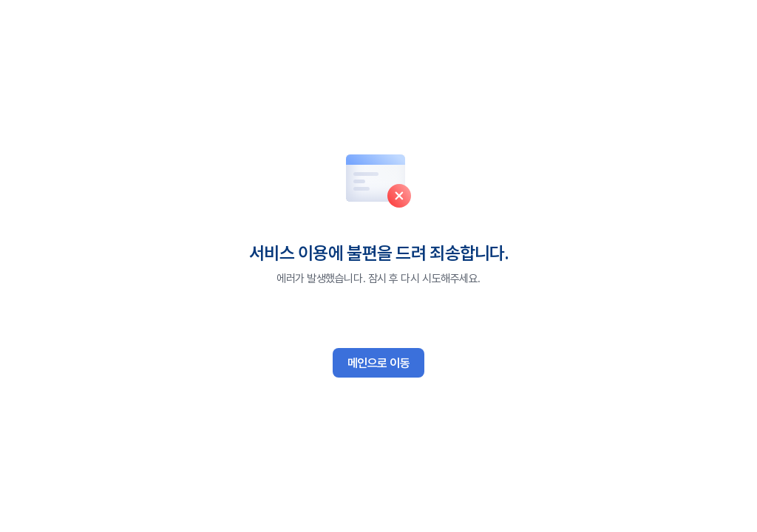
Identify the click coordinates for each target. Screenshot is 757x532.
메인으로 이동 (379, 363)
